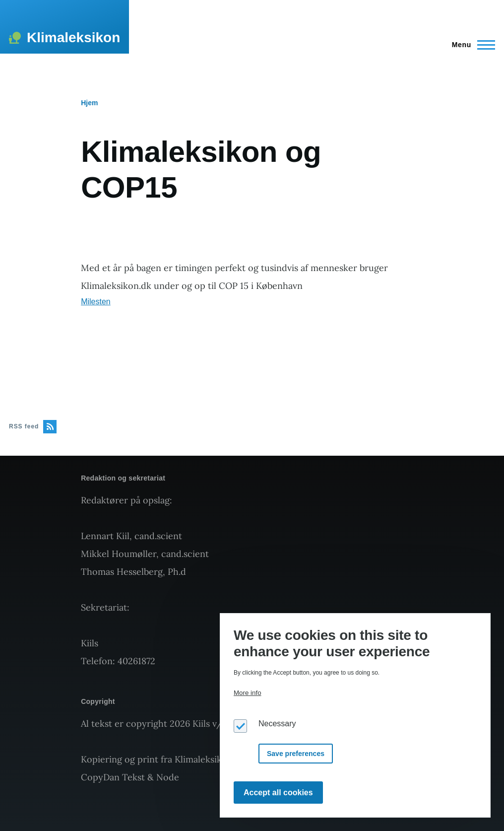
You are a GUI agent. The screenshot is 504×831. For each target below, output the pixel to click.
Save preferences (296, 754)
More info (248, 693)
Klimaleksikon (73, 37)
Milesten (96, 302)
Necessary (277, 724)
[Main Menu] (471, 45)
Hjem (89, 103)
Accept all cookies (278, 793)
